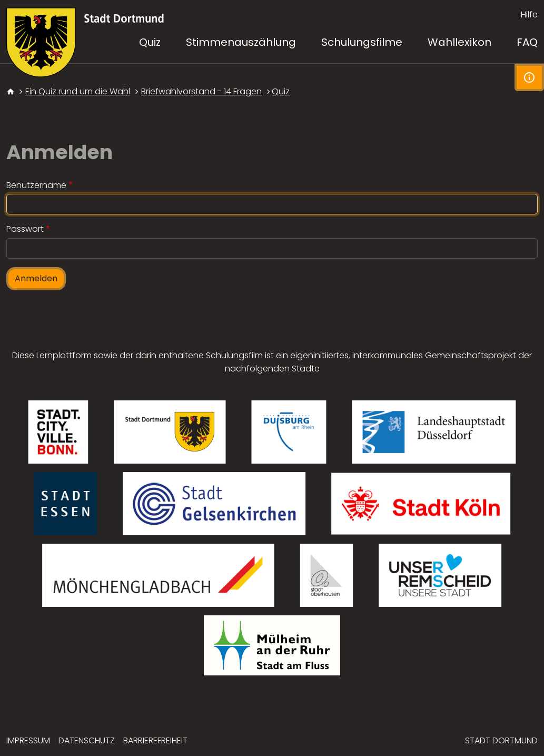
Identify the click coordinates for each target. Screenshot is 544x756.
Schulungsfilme (362, 42)
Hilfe (529, 14)
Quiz (281, 91)
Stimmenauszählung (241, 42)
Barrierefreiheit (155, 740)
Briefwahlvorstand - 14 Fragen (201, 91)
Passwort (25, 229)
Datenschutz (87, 740)
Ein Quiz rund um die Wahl (78, 91)
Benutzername (36, 185)
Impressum (28, 740)
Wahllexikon (459, 42)
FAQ (527, 42)
